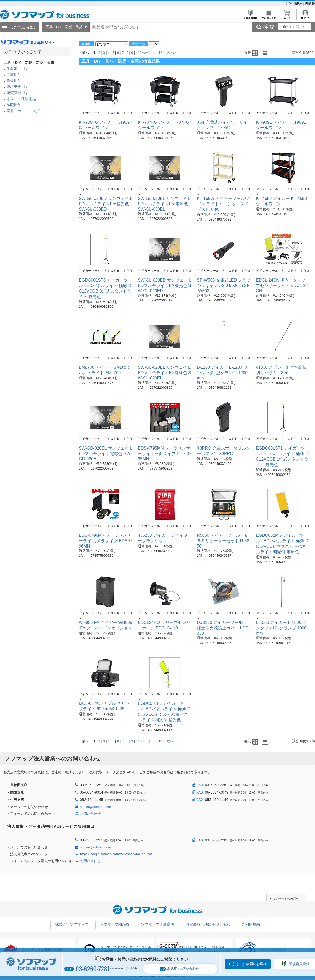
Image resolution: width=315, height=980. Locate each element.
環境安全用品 (18, 87)
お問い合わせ (90, 814)
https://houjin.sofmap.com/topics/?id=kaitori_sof (116, 854)
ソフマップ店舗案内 (157, 924)
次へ (170, 53)
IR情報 (310, 4)
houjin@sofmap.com (95, 807)
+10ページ (144, 53)
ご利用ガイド (269, 17)
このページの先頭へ (286, 898)
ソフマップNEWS (115, 924)
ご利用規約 (295, 4)
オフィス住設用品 (21, 99)
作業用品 (14, 81)
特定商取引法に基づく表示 (208, 924)
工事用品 (14, 75)
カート (287, 17)
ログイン (305, 17)
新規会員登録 (250, 17)
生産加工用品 (18, 69)
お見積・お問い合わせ (180, 969)
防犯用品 (14, 105)
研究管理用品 (18, 93)
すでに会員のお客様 (251, 964)
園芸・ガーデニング (23, 111)
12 (160, 53)
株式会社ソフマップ (72, 924)
